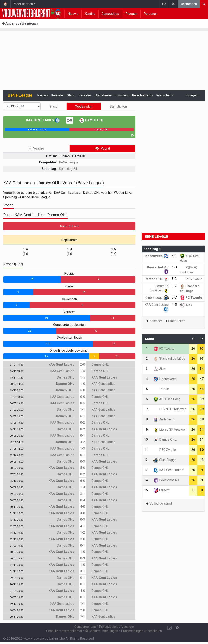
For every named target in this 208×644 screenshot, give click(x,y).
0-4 (83, 500)
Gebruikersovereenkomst (64, 631)
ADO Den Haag (167, 399)
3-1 (83, 494)
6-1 (83, 416)
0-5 (83, 403)
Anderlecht (164, 419)
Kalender (57, 95)
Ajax (186, 305)
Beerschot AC (166, 480)
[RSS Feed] (178, 628)
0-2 (83, 423)
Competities (110, 14)
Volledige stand (161, 504)
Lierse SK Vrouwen (170, 429)
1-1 (83, 410)
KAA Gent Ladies (43, 120)
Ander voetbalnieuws (20, 23)
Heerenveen (156, 256)
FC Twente (191, 298)
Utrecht (161, 490)
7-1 (83, 617)
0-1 (83, 436)
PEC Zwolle (191, 279)
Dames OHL (91, 120)
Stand (71, 95)
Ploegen (131, 14)
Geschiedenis (142, 95)
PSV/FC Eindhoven (170, 409)
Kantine (90, 14)
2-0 (69, 120)
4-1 (83, 526)
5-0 (83, 390)
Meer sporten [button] (23, 4)
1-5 (83, 371)
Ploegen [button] (191, 95)
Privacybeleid (109, 627)
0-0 (83, 397)
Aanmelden (189, 4)
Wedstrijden (84, 106)
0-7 (174, 297)
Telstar (161, 389)
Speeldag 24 (68, 169)
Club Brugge (157, 298)
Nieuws (73, 14)
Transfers (122, 95)
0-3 (83, 461)
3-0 (83, 513)
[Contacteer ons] (169, 628)
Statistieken (103, 95)
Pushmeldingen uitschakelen (141, 631)
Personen (151, 14)
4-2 (83, 442)
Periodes (85, 95)
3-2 (174, 279)
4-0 (83, 507)
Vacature (128, 627)
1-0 (83, 384)
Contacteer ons (85, 627)
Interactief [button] (164, 95)
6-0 (83, 481)
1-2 (83, 533)
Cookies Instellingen (102, 631)
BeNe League (69, 162)
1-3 (83, 448)
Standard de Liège (169, 359)
